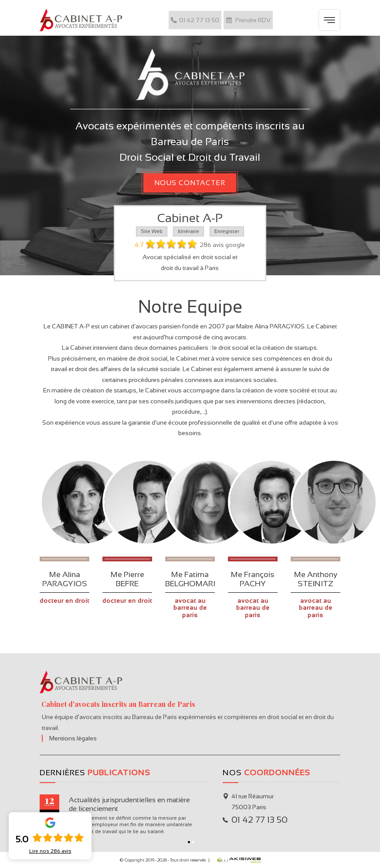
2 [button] (193, 842)
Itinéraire (188, 231)
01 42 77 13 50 (195, 20)
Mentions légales (73, 738)
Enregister (227, 231)
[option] (125, 815)
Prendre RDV (248, 20)
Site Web (152, 231)
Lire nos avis (50, 851)
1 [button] (189, 842)
